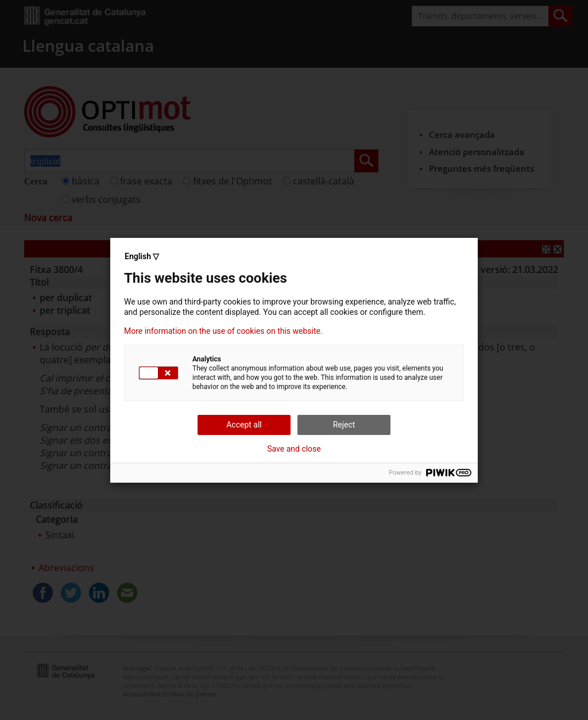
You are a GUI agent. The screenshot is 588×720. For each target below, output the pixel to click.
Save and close (294, 449)
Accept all (244, 425)
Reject (344, 425)
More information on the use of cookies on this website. (223, 331)
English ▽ (142, 256)
